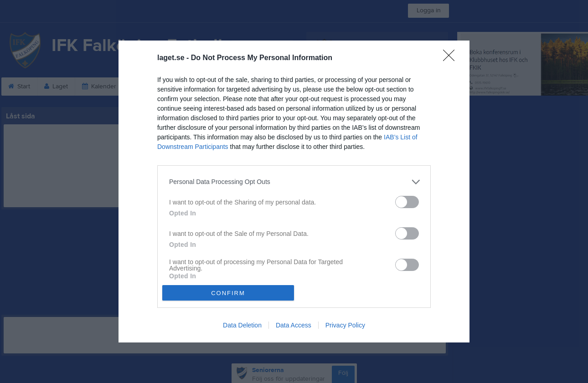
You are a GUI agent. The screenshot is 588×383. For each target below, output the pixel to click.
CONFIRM (228, 293)
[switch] (407, 202)
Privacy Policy (345, 325)
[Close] (452, 58)
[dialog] (294, 191)
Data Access (294, 325)
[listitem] (294, 182)
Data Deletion (242, 325)
